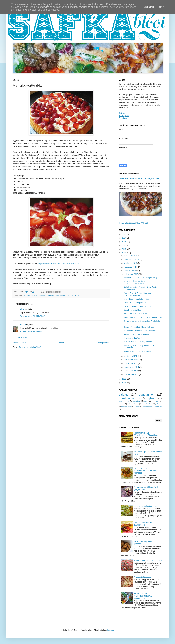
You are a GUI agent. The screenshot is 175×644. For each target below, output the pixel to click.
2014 (124, 249)
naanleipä (156, 401)
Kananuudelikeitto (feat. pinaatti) (137, 306)
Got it (162, 7)
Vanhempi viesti (102, 343)
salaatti (124, 394)
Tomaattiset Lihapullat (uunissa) (137, 299)
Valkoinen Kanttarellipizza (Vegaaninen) (140, 178)
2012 (124, 379)
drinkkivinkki (127, 398)
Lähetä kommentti (24, 337)
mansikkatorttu (61, 296)
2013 (124, 253)
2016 (124, 242)
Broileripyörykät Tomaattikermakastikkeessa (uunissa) (146, 471)
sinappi (121, 404)
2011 (124, 383)
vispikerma (76, 296)
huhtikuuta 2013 (131, 363)
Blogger (111, 630)
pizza (152, 398)
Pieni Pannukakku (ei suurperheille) (143, 524)
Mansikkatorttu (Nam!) (133, 338)
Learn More (150, 7)
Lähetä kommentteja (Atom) (29, 347)
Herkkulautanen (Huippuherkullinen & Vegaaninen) (143, 596)
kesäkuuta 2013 (131, 356)
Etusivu (61, 343)
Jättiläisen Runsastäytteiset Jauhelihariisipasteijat (135, 282)
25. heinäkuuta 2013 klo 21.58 (32, 332)
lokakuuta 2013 (131, 263)
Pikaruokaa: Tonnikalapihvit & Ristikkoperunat (143, 317)
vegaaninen (147, 394)
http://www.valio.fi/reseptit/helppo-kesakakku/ (59, 263)
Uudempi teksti (20, 343)
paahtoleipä (124, 401)
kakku (33, 296)
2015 (124, 245)
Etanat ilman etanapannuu (135, 303)
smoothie (137, 401)
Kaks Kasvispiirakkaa (132, 310)
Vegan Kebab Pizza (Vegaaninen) (148, 560)
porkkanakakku (126, 407)
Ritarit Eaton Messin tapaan (135, 314)
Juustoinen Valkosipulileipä (145, 506)
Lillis (22, 309)
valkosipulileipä (133, 404)
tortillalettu (159, 407)
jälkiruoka (26, 296)
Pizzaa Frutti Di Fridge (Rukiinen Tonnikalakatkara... (137, 294)
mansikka (51, 296)
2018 (124, 234)
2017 (124, 238)
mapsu (23, 325)
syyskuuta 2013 (131, 267)
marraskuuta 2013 (132, 260)
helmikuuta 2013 (131, 371)
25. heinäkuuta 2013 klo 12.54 (32, 316)
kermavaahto (41, 296)
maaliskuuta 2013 (132, 367)
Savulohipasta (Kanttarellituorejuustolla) (140, 278)
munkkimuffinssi (147, 404)
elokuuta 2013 (130, 271)
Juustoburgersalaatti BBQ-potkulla (138, 342)
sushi (146, 401)
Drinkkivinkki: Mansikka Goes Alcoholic (140, 331)
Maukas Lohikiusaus (143, 577)
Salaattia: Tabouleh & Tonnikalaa (137, 351)
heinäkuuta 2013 (131, 274)
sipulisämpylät (147, 407)
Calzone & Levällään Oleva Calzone (139, 327)
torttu (69, 296)
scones (137, 407)
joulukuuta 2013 (131, 256)
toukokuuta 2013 (131, 360)
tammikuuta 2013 (131, 374)
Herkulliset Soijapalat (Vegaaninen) (143, 543)
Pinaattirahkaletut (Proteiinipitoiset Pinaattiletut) (146, 434)
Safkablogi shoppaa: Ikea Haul (136, 334)
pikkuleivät (159, 404)
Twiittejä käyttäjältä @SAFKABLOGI (134, 223)
